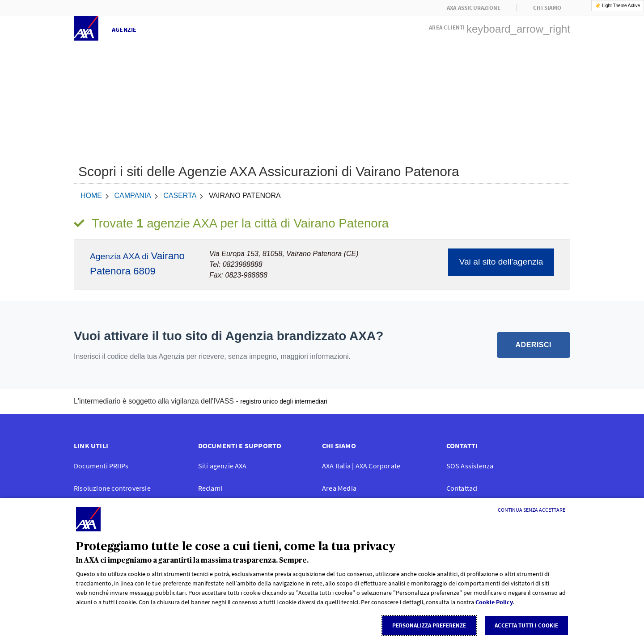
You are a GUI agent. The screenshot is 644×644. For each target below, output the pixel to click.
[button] (500, 26)
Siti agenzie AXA (222, 466)
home (91, 196)
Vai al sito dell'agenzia (501, 262)
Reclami (210, 488)
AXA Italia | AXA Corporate (361, 466)
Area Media (339, 488)
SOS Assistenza (470, 466)
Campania (132, 196)
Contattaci (462, 488)
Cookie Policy (494, 602)
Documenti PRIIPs (101, 466)
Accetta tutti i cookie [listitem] (526, 625)
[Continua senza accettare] (532, 510)
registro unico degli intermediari (284, 401)
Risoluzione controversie (112, 488)
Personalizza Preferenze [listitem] (429, 625)
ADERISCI (534, 345)
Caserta (180, 196)
